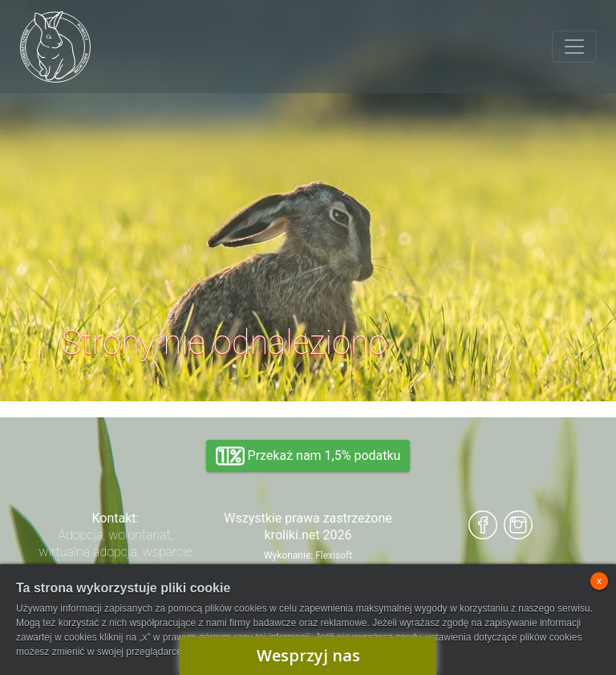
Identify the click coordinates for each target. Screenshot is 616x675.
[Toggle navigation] (574, 47)
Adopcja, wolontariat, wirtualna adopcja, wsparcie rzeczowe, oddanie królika (115, 552)
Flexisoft (334, 555)
